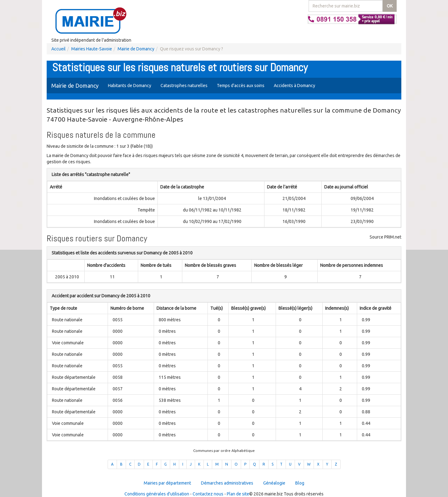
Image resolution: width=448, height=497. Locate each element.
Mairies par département (167, 483)
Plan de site (238, 494)
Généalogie (274, 483)
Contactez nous (208, 494)
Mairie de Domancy (136, 49)
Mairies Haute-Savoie (92, 49)
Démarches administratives (227, 483)
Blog (300, 483)
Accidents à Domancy (294, 86)
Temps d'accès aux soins (241, 86)
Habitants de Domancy (130, 86)
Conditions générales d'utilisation (157, 494)
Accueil (58, 49)
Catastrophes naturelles (184, 86)
